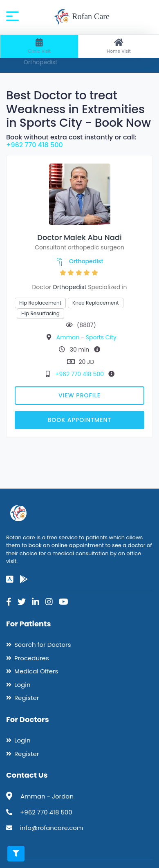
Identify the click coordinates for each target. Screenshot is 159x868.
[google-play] (24, 579)
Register (27, 698)
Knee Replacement (95, 303)
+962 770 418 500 (35, 145)
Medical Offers (36, 671)
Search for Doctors (43, 645)
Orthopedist (86, 261)
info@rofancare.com (52, 828)
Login (22, 685)
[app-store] (10, 579)
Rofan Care (82, 17)
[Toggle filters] (16, 854)
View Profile (79, 395)
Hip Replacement (40, 303)
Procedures (32, 658)
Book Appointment (79, 420)
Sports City (101, 337)
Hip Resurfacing (40, 313)
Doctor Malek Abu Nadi (79, 237)
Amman (69, 337)
